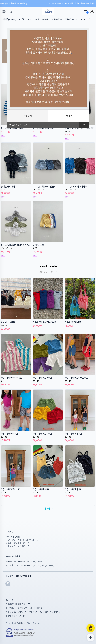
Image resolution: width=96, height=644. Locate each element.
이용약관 (10, 576)
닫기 (84, 145)
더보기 (47, 509)
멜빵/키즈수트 (72, 19)
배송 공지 (28, 136)
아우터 (22, 19)
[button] (10, 12)
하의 (37, 19)
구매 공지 (69, 136)
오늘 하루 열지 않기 (18, 145)
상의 (30, 19)
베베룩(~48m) (9, 19)
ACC (83, 19)
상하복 (45, 19)
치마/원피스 (57, 19)
